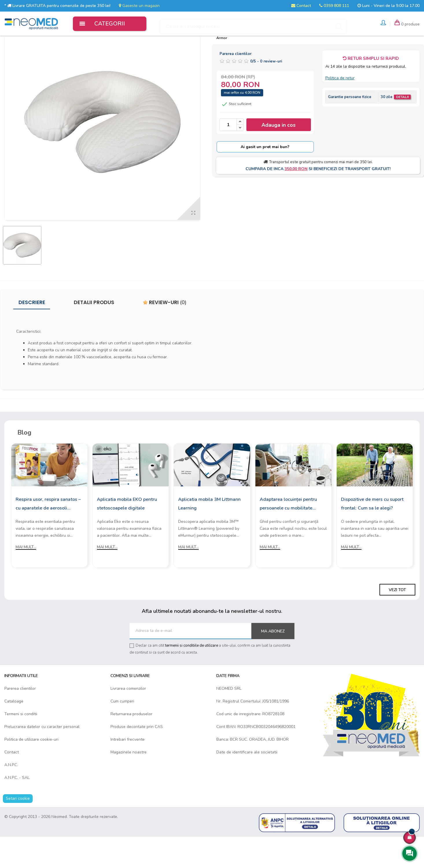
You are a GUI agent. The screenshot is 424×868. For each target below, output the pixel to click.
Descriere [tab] (32, 333)
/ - (266, 93)
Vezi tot (397, 621)
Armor (222, 69)
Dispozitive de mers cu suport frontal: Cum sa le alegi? (372, 535)
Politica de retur (340, 109)
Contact (301, 6)
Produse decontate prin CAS (137, 758)
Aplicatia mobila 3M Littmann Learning (209, 535)
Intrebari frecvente (128, 771)
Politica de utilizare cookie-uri (31, 771)
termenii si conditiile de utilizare (192, 676)
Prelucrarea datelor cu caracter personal (42, 758)
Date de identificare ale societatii (247, 783)
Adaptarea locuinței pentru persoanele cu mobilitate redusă (288, 536)
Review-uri (165, 333)
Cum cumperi (122, 732)
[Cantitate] (228, 156)
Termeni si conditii (21, 745)
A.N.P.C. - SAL (17, 809)
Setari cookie (18, 830)
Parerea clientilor (20, 720)
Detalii (402, 128)
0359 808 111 (334, 6)
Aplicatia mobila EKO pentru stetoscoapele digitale (127, 535)
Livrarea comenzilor (128, 720)
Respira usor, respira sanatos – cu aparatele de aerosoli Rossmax (48, 536)
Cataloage (14, 732)
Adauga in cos (279, 156)
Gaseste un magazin (139, 6)
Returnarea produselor (131, 745)
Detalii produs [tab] (94, 333)
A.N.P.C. (11, 796)
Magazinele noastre (129, 783)
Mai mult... (26, 578)
